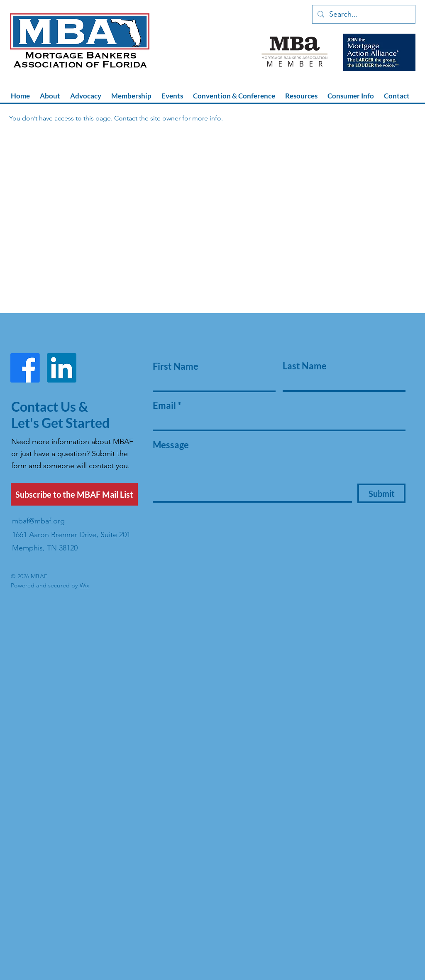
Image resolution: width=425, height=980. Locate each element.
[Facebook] (25, 368)
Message (171, 445)
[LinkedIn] (62, 368)
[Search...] (363, 14)
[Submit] (381, 493)
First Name (176, 366)
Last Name (305, 366)
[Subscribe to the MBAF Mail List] (74, 494)
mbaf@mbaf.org (38, 521)
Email (164, 405)
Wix (84, 585)
